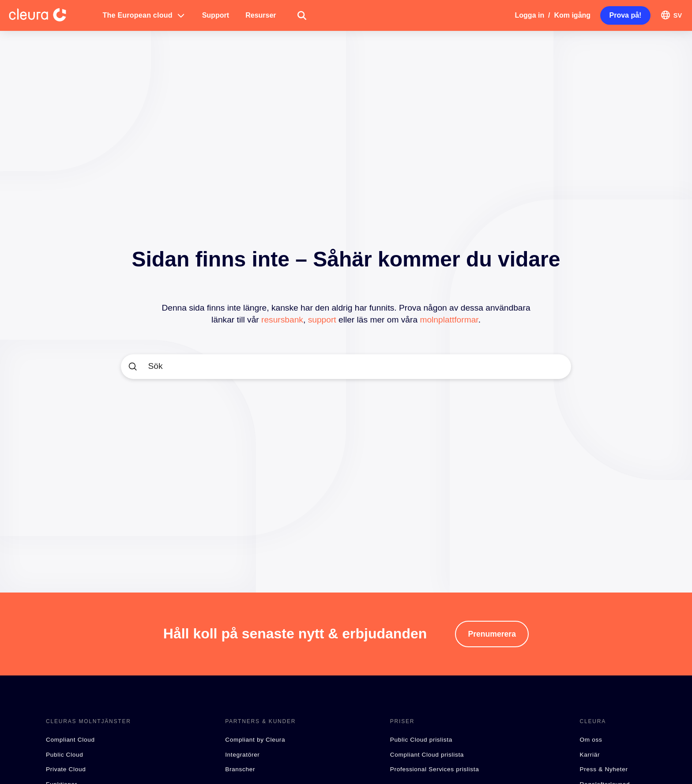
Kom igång (572, 15)
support (322, 320)
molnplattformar (449, 320)
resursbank (282, 320)
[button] (144, 15)
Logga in (530, 15)
